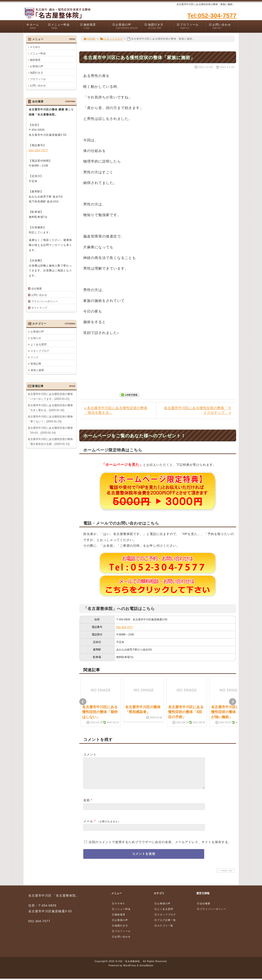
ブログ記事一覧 (165, 925)
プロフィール (191, 26)
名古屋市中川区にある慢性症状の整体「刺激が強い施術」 (229, 712)
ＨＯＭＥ (35, 47)
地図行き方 (159, 26)
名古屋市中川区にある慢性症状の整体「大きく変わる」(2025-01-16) (50, 408)
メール (88, 827)
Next (233, 702)
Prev (83, 702)
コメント (90, 754)
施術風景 (95, 26)
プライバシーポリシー (45, 301)
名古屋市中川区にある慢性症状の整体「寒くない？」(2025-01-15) (50, 419)
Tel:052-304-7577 (212, 16)
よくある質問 (39, 344)
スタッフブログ (111, 39)
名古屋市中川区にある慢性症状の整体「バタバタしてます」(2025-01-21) (50, 396)
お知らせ (36, 338)
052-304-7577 (125, 627)
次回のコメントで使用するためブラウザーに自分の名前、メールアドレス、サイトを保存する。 (160, 847)
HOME (89, 39)
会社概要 (37, 289)
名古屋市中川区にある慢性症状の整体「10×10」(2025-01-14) (50, 430)
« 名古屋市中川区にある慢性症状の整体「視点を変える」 (116, 410)
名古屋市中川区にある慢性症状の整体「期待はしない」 (100, 712)
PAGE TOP (225, 876)
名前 (87, 805)
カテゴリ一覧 (164, 931)
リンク (35, 357)
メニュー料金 (62, 26)
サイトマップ (39, 308)
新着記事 (36, 364)
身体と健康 (37, 370)
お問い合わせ (223, 26)
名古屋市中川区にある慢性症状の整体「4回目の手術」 (186, 712)
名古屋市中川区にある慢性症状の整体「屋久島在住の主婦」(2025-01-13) (50, 441)
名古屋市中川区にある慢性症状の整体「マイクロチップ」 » (198, 410)
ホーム (36, 26)
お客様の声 (127, 26)
